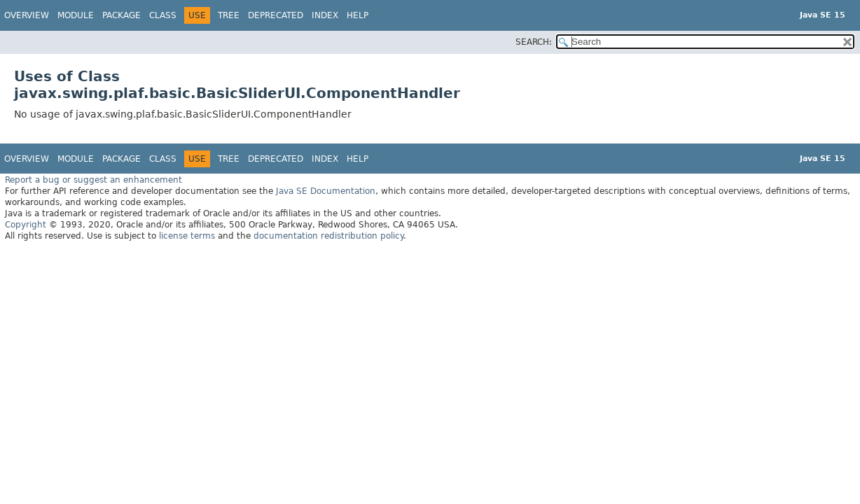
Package (122, 15)
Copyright (26, 225)
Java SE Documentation (326, 191)
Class (163, 15)
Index (325, 15)
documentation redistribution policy (328, 236)
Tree (229, 15)
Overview (27, 15)
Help (358, 15)
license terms (187, 236)
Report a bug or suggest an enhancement (93, 180)
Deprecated (276, 15)
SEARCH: (534, 42)
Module (76, 15)
